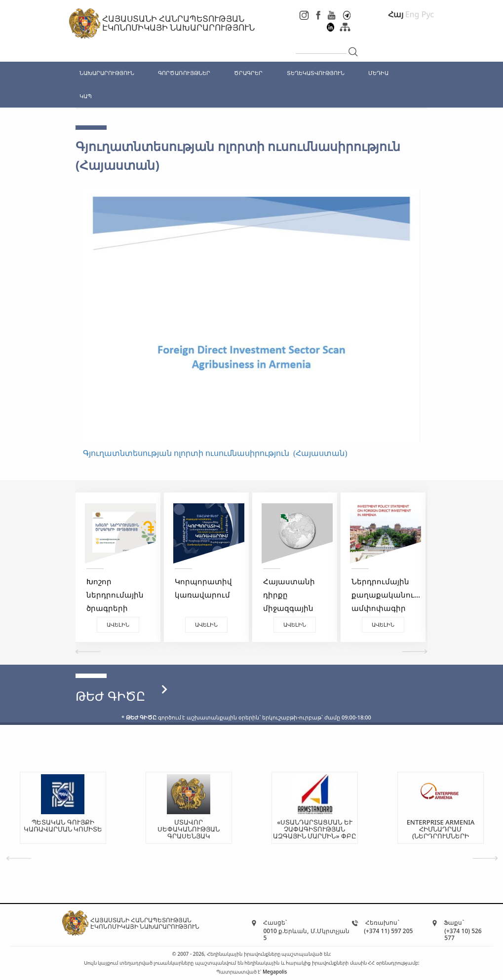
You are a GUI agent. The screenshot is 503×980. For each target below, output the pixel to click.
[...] (321, 45)
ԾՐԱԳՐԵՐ (248, 73)
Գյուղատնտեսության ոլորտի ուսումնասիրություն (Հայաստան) (215, 453)
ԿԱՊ (86, 96)
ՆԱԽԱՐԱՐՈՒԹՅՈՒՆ (107, 73)
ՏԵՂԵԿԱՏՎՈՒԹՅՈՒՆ (316, 73)
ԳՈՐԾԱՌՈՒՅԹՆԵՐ (184, 73)
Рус (428, 14)
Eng (412, 14)
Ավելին (118, 624)
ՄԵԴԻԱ (378, 73)
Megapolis (275, 972)
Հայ (396, 14)
